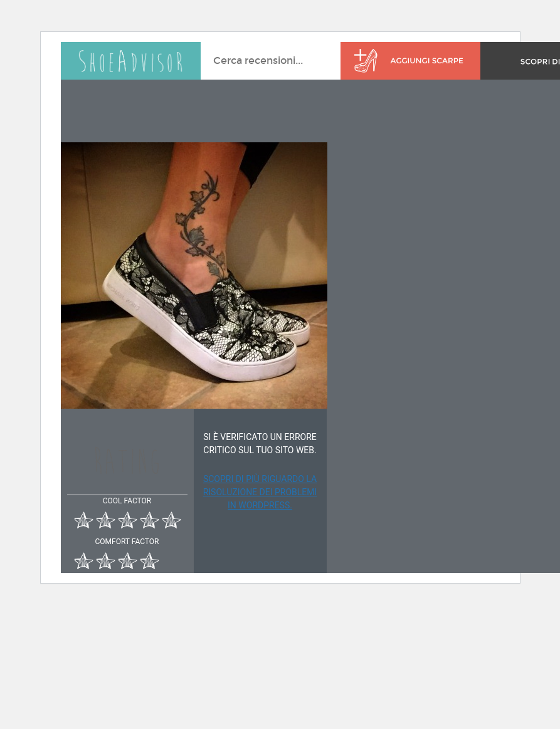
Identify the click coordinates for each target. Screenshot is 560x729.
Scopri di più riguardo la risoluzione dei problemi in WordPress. (260, 492)
